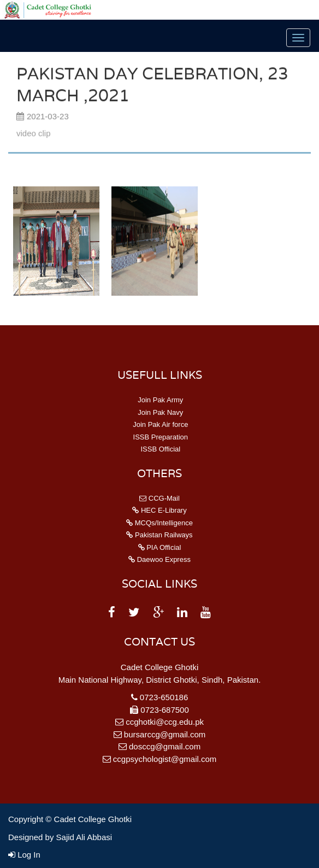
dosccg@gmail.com (165, 746)
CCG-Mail (159, 498)
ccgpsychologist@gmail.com (165, 759)
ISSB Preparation (159, 437)
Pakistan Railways (159, 535)
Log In (24, 855)
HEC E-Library (159, 510)
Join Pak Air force (160, 424)
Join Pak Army (160, 400)
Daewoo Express (159, 559)
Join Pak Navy (160, 412)
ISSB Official (159, 449)
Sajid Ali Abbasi (84, 837)
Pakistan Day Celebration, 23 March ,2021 (152, 85)
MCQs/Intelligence (159, 523)
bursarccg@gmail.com (165, 734)
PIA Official (160, 547)
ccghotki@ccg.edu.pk (165, 722)
